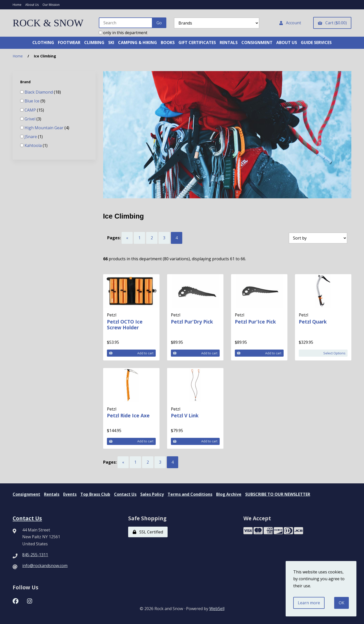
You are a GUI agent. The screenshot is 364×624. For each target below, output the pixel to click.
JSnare (31, 137)
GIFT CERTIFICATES (197, 42)
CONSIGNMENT (257, 42)
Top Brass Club (95, 494)
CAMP (31, 110)
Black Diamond (39, 92)
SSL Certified (148, 532)
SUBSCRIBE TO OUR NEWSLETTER (278, 494)
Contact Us (125, 494)
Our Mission (51, 5)
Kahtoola (34, 145)
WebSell (217, 609)
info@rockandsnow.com (45, 566)
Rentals (52, 494)
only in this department (123, 33)
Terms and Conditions (190, 494)
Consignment (26, 494)
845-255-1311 (35, 555)
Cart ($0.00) (332, 23)
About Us (32, 5)
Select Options (334, 353)
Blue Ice (32, 101)
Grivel (30, 119)
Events (70, 494)
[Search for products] (126, 23)
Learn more (309, 603)
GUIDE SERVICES (316, 42)
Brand (26, 82)
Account (290, 23)
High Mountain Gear (44, 128)
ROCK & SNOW (48, 23)
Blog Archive (229, 494)
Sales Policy (152, 494)
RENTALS (229, 42)
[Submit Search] (159, 23)
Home (17, 5)
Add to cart (131, 353)
